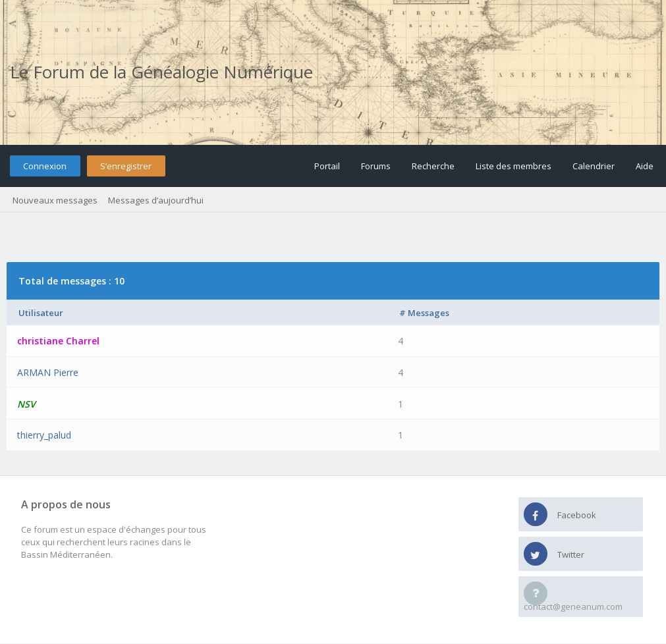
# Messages (424, 313)
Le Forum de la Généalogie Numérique (161, 72)
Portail (327, 166)
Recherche (433, 166)
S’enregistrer (126, 166)
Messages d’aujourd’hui (156, 200)
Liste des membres (513, 166)
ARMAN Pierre (48, 372)
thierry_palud (44, 435)
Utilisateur (41, 313)
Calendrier (594, 166)
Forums (376, 166)
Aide (645, 166)
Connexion (45, 166)
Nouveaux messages (55, 200)
